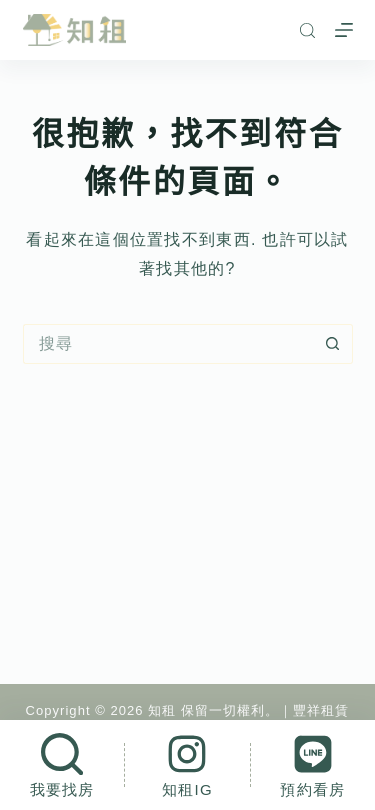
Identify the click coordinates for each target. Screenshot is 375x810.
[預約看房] (313, 765)
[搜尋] (307, 30)
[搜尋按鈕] (333, 344)
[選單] (344, 30)
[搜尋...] (168, 344)
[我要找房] (62, 765)
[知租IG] (187, 765)
